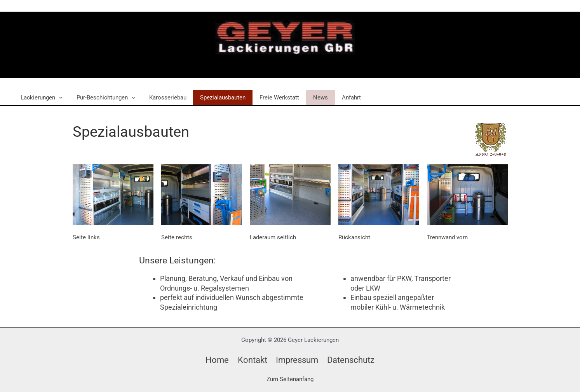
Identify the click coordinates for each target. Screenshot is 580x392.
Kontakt (250, 360)
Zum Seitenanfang (290, 379)
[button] (58, 98)
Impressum (297, 360)
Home (213, 360)
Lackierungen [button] (40, 98)
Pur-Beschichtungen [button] (102, 98)
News (308, 98)
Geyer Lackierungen (276, 64)
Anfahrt (337, 98)
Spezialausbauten (215, 98)
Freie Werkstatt (269, 98)
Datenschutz (353, 360)
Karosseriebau (162, 98)
